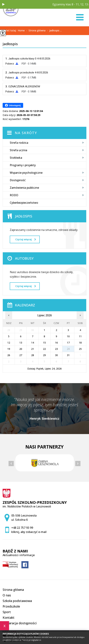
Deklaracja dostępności (20, 623)
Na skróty (26, 133)
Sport (7, 612)
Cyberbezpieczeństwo (24, 203)
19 (9, 349)
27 (21, 355)
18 (80, 343)
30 (56, 355)
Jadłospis (10, 44)
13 (21, 343)
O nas (7, 595)
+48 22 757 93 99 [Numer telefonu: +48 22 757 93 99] (22, 528)
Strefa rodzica (19, 143)
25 (80, 349)
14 (33, 343)
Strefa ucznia (18, 150)
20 (21, 349)
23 (56, 349)
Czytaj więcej (26, 239)
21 (33, 349)
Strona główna (35, 31)
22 (44, 349)
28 (33, 355)
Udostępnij (13, 105)
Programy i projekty (23, 165)
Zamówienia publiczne (24, 188)
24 (68, 349)
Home (21, 31)
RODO (14, 195)
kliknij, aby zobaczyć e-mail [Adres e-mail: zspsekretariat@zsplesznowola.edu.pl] (29, 532)
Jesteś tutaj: (10, 31)
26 (9, 355)
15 (44, 343)
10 (68, 336)
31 (68, 355)
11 (80, 336)
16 (56, 343)
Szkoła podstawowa (17, 601)
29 (44, 355)
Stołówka (16, 158)
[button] (3, 4)
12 (9, 343)
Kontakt (9, 617)
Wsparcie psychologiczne (26, 173)
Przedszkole (11, 606)
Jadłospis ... (54, 31)
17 (68, 343)
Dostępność (18, 180)
